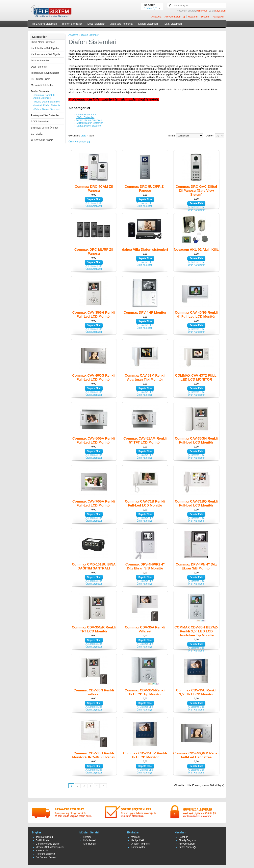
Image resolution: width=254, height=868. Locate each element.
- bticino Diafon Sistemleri (46, 102)
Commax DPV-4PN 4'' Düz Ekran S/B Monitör (196, 566)
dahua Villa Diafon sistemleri (145, 250)
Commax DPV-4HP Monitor (145, 313)
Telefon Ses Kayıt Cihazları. (46, 73)
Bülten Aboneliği (187, 847)
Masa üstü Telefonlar (121, 24)
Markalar (136, 837)
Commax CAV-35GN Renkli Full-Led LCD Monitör (196, 440)
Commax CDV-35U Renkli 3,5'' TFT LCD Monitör (196, 692)
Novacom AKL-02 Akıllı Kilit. (196, 250)
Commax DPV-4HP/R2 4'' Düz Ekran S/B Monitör (145, 566)
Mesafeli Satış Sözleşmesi (50, 847)
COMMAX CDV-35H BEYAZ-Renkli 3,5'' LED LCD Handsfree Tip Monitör (196, 631)
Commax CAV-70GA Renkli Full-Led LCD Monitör (94, 503)
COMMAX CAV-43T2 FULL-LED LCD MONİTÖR (196, 377)
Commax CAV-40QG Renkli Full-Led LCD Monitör (94, 377)
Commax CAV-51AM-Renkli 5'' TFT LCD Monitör (145, 440)
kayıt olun (220, 11)
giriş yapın (203, 11)
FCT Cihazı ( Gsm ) (41, 79)
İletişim (87, 837)
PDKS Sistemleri (172, 24)
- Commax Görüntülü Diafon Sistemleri (44, 97)
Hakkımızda (42, 851)
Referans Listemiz (45, 854)
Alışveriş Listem (187, 844)
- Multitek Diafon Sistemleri (47, 105)
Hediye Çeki (137, 840)
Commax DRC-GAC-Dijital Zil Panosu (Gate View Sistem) (196, 191)
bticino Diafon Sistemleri (89, 120)
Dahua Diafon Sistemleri (89, 126)
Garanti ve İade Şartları (48, 844)
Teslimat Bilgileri (44, 837)
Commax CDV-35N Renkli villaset (94, 692)
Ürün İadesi (89, 840)
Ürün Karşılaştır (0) (79, 142)
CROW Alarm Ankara (42, 140)
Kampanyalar (138, 847)
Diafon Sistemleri (148, 24)
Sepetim (205, 17)
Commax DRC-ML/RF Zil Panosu (94, 252)
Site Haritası (90, 844)
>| (103, 786)
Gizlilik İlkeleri (43, 840)
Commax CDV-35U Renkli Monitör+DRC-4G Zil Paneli (94, 755)
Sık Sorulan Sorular (46, 857)
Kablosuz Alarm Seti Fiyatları (46, 54)
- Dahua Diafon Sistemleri (47, 109)
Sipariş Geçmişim (188, 840)
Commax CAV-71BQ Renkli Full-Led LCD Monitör (196, 503)
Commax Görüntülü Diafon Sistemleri (87, 116)
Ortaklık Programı (140, 844)
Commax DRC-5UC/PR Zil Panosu (145, 189)
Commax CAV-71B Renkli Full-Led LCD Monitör (145, 503)
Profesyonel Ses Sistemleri (45, 115)
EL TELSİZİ (37, 134)
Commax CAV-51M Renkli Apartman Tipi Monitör (145, 377)
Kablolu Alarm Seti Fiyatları (45, 48)
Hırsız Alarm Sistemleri (44, 24)
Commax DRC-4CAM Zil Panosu (94, 189)
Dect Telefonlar (96, 24)
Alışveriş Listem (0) (175, 17)
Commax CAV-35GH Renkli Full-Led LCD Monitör (94, 315)
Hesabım (193, 17)
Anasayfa (156, 17)
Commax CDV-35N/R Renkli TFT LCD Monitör (94, 629)
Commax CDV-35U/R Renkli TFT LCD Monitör (145, 755)
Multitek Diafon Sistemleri (90, 123)
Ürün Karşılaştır (94, 206)
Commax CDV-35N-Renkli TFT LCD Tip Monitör (145, 692)
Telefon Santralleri (72, 24)
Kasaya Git (218, 17)
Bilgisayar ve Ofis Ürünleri (45, 128)
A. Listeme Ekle (94, 203)
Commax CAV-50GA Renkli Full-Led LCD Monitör (94, 440)
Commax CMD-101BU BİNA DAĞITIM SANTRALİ (94, 566)
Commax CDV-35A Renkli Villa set (145, 629)
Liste (83, 136)
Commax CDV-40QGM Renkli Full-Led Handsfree (196, 755)
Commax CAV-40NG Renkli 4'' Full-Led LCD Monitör (196, 315)
